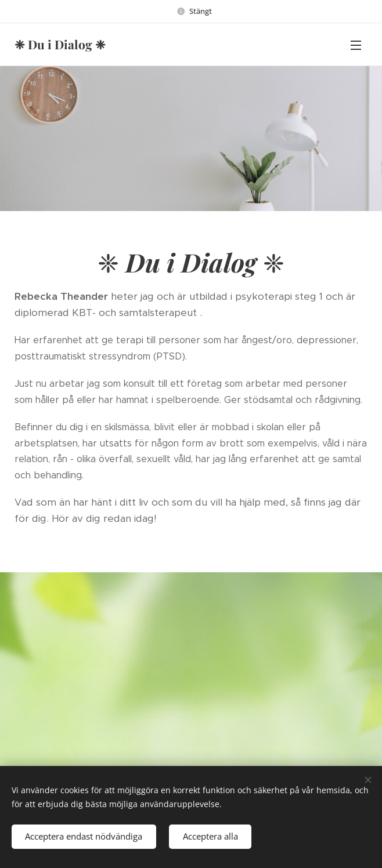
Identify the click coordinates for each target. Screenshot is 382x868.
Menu (356, 45)
